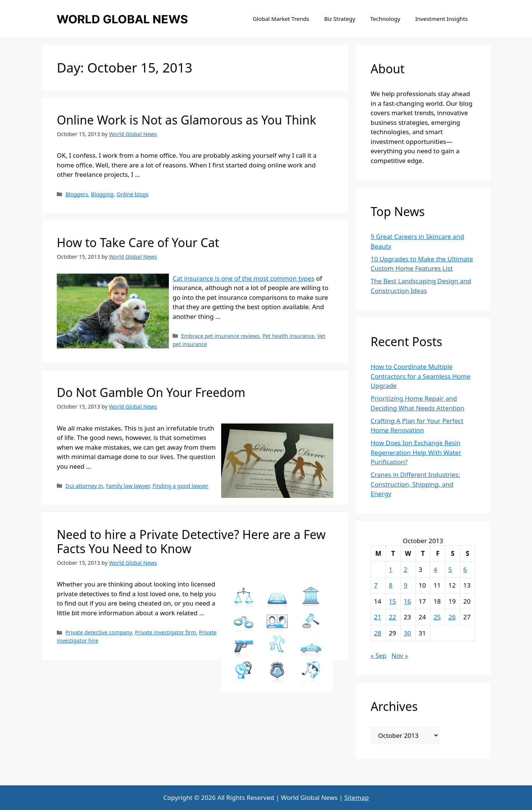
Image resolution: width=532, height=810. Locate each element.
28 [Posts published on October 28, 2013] (378, 633)
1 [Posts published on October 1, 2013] (391, 569)
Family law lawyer (128, 486)
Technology (385, 19)
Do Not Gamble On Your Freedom (151, 392)
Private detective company (99, 632)
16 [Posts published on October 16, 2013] (407, 601)
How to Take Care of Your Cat (138, 242)
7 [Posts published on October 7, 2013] (376, 585)
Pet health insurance (288, 336)
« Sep (378, 655)
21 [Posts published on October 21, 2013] (378, 617)
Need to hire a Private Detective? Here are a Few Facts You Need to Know (191, 541)
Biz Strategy (340, 19)
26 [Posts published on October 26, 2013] (452, 617)
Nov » (400, 655)
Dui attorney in (84, 486)
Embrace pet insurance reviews (220, 336)
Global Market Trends (281, 19)
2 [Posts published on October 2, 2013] (406, 569)
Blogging (102, 194)
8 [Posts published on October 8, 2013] (391, 585)
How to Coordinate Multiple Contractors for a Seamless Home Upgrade (420, 376)
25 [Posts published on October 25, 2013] (437, 617)
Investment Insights (441, 19)
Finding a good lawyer (180, 486)
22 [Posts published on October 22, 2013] (392, 617)
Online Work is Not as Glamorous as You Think (186, 120)
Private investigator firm (166, 632)
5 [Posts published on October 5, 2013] (450, 569)
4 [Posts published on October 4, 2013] (435, 569)
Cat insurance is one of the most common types (244, 278)
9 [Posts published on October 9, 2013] (406, 585)
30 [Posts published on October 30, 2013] (407, 633)
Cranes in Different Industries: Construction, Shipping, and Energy (415, 484)
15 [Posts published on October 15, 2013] (392, 601)
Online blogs (133, 194)
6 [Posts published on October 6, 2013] (465, 569)
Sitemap (357, 797)
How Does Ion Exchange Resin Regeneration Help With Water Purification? (416, 452)
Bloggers (77, 194)
